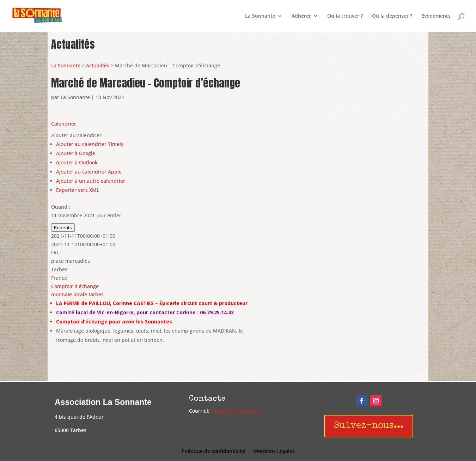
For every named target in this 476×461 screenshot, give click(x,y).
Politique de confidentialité (214, 451)
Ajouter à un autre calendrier (91, 181)
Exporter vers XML (78, 190)
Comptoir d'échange (75, 286)
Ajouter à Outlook (77, 162)
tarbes (96, 294)
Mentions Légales (274, 451)
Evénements (436, 16)
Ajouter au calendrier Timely (90, 144)
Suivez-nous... (369, 426)
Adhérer (301, 16)
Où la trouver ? (345, 16)
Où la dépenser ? (392, 16)
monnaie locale (69, 294)
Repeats (63, 228)
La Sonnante (260, 16)
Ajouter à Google (76, 153)
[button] (76, 135)
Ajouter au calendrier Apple (89, 172)
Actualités (98, 65)
